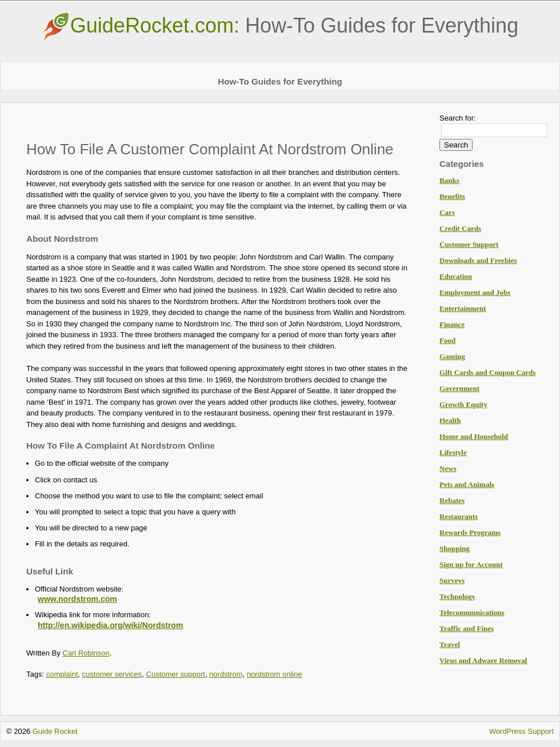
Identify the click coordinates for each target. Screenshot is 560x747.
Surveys (452, 580)
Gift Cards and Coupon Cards (487, 372)
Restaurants (459, 516)
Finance (452, 324)
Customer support (176, 674)
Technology (457, 596)
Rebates (452, 500)
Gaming (452, 356)
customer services (112, 674)
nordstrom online (275, 674)
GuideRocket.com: (280, 25)
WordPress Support (521, 731)
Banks (449, 180)
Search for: (458, 118)
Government (459, 388)
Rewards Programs (470, 532)
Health (450, 420)
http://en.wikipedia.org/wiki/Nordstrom (110, 625)
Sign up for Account (471, 564)
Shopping (455, 548)
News (448, 468)
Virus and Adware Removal (483, 660)
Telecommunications (472, 612)
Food (447, 340)
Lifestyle (453, 452)
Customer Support (469, 244)
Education (456, 276)
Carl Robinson (86, 653)
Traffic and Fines (467, 628)
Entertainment (463, 308)
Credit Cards (460, 228)
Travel (450, 644)
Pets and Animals (467, 484)
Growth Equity (463, 404)
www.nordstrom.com (77, 599)
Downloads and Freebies (478, 260)
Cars (447, 212)
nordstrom (226, 674)
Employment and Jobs (475, 292)
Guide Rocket (55, 731)
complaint (62, 674)
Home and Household (474, 436)
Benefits (452, 196)
